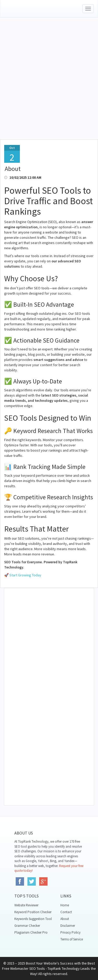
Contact (66, 912)
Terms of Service (72, 939)
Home (65, 905)
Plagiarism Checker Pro (31, 932)
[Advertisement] (49, 85)
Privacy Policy (70, 932)
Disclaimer (68, 926)
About (65, 919)
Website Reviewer (26, 905)
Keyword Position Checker (33, 912)
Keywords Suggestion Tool (33, 919)
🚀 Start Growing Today (23, 575)
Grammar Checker (27, 926)
